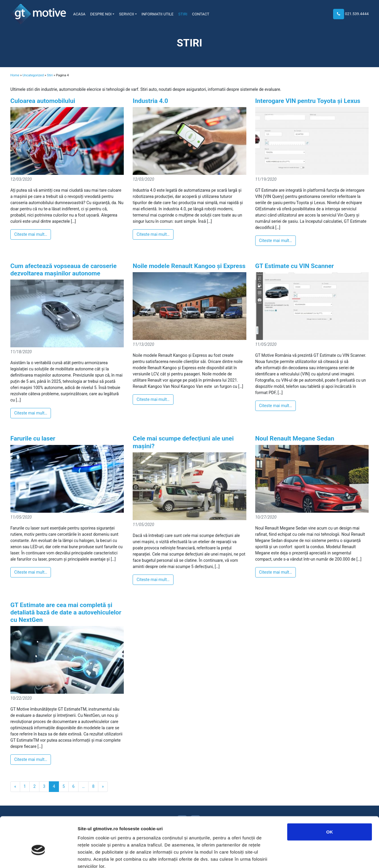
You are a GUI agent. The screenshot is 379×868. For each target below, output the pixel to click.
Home (15, 75)
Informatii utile (158, 14)
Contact (201, 14)
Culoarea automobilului (43, 101)
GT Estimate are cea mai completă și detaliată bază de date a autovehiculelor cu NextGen (66, 612)
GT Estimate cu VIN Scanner (295, 266)
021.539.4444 (357, 14)
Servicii (126, 14)
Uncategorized (33, 75)
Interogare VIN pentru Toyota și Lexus (308, 101)
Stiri (183, 14)
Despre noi (101, 14)
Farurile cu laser (33, 438)
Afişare (296, 856)
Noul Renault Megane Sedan (295, 438)
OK (330, 798)
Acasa (79, 14)
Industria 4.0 (150, 101)
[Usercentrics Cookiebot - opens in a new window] (38, 856)
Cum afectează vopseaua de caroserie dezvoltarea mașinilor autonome (64, 270)
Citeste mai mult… (31, 234)
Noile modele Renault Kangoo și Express (189, 266)
